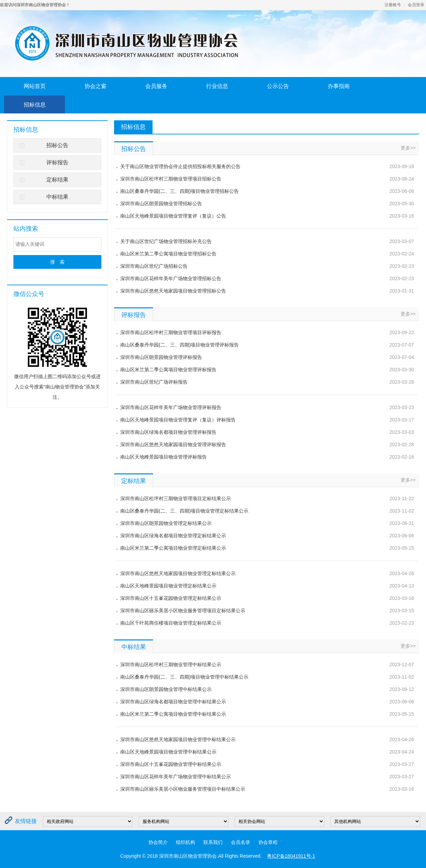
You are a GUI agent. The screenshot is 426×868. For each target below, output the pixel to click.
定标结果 (57, 180)
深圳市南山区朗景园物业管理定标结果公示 (166, 523)
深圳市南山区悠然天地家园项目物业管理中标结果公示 (178, 739)
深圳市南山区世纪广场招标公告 (154, 266)
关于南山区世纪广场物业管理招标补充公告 (166, 241)
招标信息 (35, 105)
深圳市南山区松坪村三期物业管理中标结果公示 (171, 664)
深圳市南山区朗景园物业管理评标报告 (161, 357)
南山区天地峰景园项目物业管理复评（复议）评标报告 (178, 420)
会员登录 (416, 5)
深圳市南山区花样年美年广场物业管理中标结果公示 (176, 777)
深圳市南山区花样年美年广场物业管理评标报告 (171, 407)
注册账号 (393, 5)
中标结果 (57, 197)
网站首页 (35, 86)
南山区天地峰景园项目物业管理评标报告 (164, 457)
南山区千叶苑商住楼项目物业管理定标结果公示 (171, 623)
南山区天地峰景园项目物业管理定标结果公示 (168, 586)
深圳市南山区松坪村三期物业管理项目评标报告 (171, 332)
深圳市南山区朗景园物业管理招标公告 (161, 204)
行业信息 (217, 86)
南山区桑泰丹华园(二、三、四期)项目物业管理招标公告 (180, 191)
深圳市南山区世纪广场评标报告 (154, 382)
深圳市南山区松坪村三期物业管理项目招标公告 (171, 179)
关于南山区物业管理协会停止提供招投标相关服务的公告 (180, 166)
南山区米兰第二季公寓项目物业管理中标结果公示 (173, 714)
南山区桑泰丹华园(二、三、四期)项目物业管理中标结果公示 (184, 677)
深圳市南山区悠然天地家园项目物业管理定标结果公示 (178, 573)
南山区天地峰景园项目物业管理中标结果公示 (168, 752)
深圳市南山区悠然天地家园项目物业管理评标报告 (173, 444)
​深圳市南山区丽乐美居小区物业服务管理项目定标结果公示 (183, 611)
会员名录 (240, 842)
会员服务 (156, 86)
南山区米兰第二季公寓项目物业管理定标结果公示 (173, 548)
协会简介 (158, 842)
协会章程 (268, 842)
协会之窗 (96, 86)
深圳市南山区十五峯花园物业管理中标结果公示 (171, 764)
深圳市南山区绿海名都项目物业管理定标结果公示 (173, 536)
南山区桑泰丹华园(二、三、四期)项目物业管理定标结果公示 (184, 511)
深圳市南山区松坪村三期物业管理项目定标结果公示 (176, 498)
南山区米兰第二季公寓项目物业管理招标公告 (168, 254)
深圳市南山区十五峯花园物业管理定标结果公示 (171, 598)
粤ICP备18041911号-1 (291, 856)
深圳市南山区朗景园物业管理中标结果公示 (166, 689)
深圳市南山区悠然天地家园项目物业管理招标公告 (173, 291)
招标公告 (57, 145)
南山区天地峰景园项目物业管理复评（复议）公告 (173, 216)
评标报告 (57, 162)
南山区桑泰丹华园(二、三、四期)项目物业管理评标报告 (180, 345)
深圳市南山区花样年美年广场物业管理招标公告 (171, 278)
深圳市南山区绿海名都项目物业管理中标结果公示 (173, 702)
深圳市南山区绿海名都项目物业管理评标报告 (168, 432)
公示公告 (278, 86)
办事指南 (339, 86)
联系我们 (213, 842)
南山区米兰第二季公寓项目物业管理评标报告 (168, 370)
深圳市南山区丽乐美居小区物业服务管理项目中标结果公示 (183, 789)
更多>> (408, 148)
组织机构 (186, 842)
